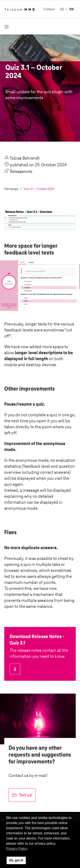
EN (71, 9)
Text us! (26, 795)
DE (62, 9)
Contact (49, 9)
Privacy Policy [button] (17, 849)
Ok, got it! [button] (16, 860)
